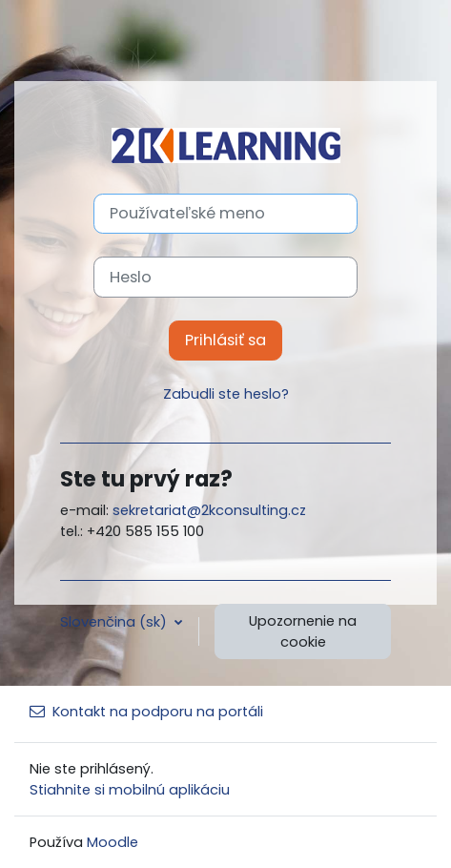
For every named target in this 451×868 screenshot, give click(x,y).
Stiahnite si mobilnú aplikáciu (130, 790)
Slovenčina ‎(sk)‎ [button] (115, 622)
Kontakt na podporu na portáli (146, 712)
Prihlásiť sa (225, 340)
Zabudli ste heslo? (226, 394)
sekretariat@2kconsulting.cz (209, 510)
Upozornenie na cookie (303, 631)
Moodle (113, 842)
